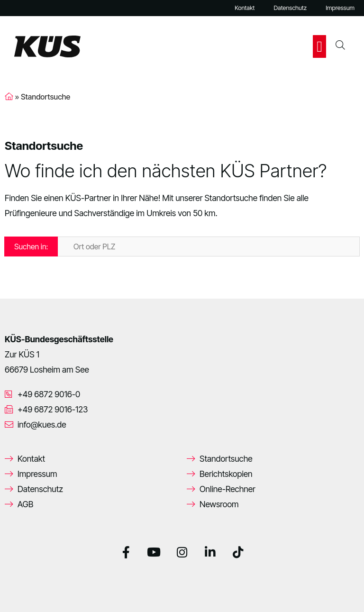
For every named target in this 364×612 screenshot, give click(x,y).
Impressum (340, 8)
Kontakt (245, 8)
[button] (319, 46)
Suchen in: (31, 247)
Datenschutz (290, 8)
